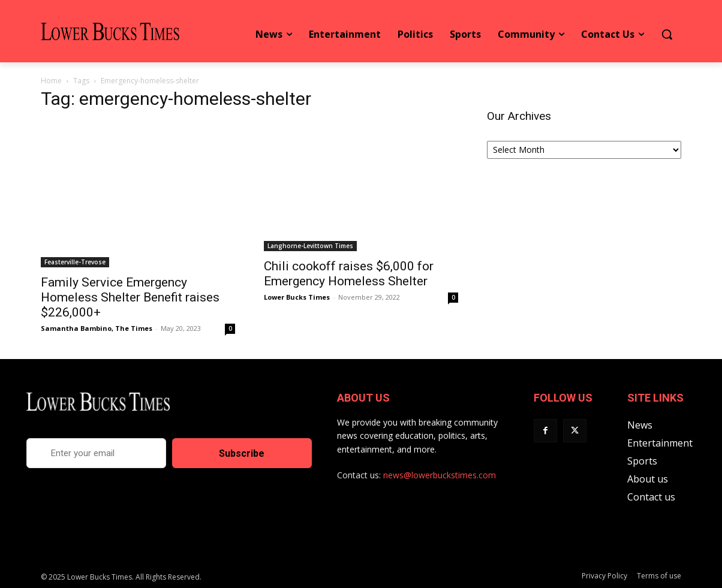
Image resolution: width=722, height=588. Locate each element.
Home (51, 81)
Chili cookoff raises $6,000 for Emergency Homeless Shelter (349, 274)
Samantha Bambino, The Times (97, 328)
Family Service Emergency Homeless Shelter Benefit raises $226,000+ (130, 297)
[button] (667, 34)
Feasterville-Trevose (75, 262)
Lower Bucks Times (297, 297)
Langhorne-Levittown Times (310, 246)
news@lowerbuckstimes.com (440, 475)
